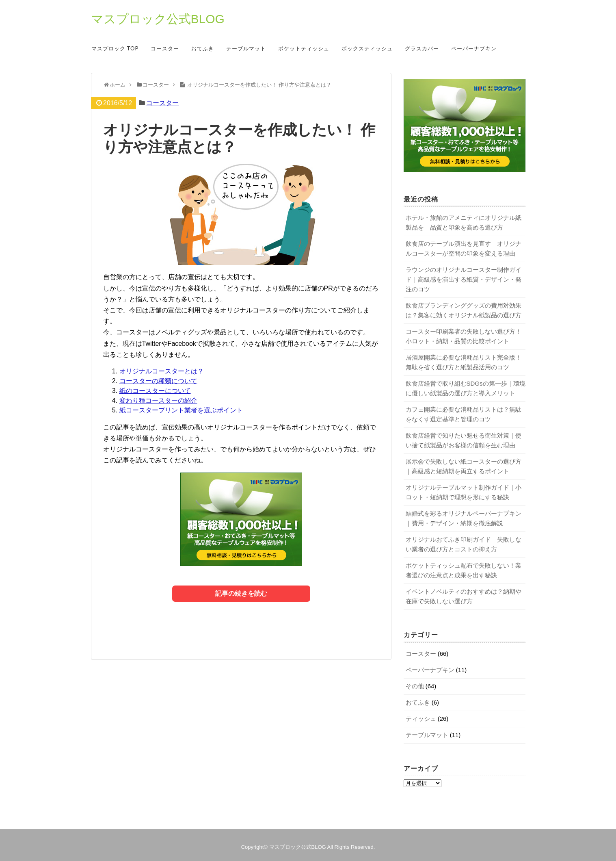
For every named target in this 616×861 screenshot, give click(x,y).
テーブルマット (246, 48)
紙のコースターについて (155, 391)
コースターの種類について (158, 381)
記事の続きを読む (241, 593)
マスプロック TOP (115, 48)
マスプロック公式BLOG (158, 19)
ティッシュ (421, 719)
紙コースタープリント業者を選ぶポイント (181, 410)
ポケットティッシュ (304, 48)
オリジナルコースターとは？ (162, 371)
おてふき (203, 48)
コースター (165, 48)
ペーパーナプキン (474, 48)
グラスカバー (422, 48)
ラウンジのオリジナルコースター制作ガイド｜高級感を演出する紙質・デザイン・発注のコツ (464, 279)
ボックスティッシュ (367, 48)
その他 (415, 686)
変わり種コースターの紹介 (158, 400)
